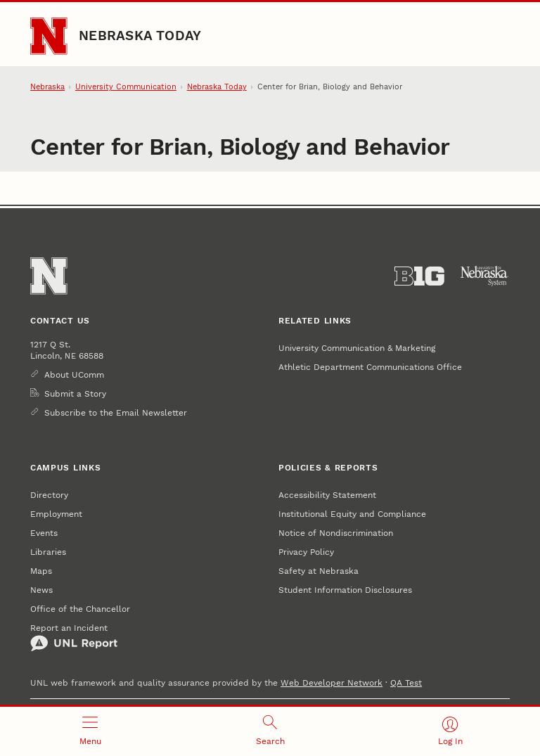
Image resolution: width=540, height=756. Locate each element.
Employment (56, 514)
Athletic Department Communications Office (370, 367)
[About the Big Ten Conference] (419, 276)
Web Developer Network (332, 683)
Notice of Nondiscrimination (336, 533)
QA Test (406, 683)
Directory (49, 495)
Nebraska (47, 87)
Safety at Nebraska (319, 571)
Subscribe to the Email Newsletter (116, 412)
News (41, 590)
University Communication (126, 87)
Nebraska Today (140, 36)
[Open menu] (90, 731)
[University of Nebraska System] (485, 276)
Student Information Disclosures (345, 590)
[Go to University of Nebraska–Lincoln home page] (49, 36)
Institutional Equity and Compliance (352, 514)
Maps (41, 571)
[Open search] (270, 731)
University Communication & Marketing (357, 348)
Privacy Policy (306, 552)
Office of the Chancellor (80, 609)
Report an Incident (74, 637)
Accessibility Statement (327, 495)
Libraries (48, 552)
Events (44, 533)
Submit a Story (75, 393)
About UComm (74, 374)
